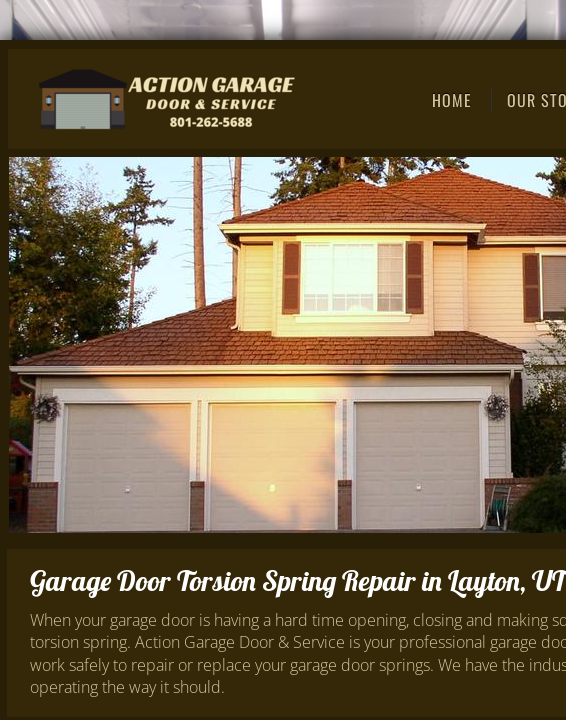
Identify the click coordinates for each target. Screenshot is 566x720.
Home (452, 100)
